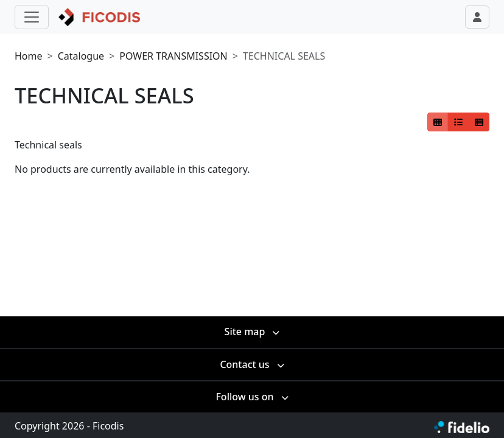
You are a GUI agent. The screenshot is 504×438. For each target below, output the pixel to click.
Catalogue (81, 56)
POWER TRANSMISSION (173, 56)
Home (29, 56)
